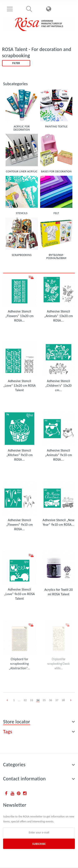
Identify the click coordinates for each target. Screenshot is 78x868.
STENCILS (22, 213)
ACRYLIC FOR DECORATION (22, 128)
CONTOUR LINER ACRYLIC (22, 171)
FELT (56, 213)
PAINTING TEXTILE (56, 127)
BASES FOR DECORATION (56, 171)
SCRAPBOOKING (22, 255)
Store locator (17, 722)
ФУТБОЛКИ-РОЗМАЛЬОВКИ (56, 257)
